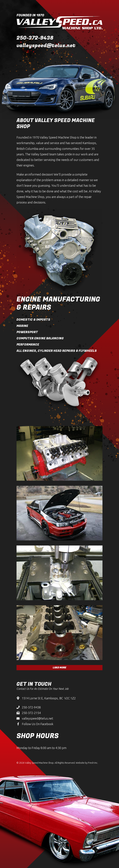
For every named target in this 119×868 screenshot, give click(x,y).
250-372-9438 (35, 38)
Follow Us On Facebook (38, 724)
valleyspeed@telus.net (46, 46)
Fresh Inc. (93, 763)
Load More (59, 668)
